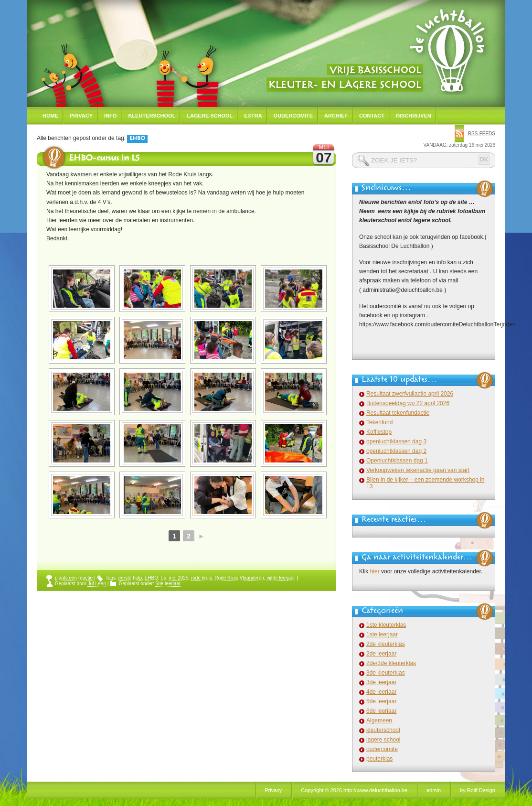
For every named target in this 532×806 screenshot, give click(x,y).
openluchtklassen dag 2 (396, 451)
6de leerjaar (381, 711)
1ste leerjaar (382, 634)
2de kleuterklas (386, 644)
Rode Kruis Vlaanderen (239, 578)
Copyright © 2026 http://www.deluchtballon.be (354, 790)
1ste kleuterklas (386, 625)
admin (434, 790)
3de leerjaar (381, 682)
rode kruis (202, 578)
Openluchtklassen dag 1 (397, 461)
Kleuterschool (152, 116)
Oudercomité (293, 116)
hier (375, 571)
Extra (253, 116)
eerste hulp (130, 578)
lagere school (383, 740)
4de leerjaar (381, 692)
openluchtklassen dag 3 (396, 441)
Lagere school (210, 116)
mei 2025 (178, 578)
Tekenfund (379, 422)
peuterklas (379, 759)
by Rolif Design (478, 790)
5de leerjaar (168, 584)
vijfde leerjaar (281, 578)
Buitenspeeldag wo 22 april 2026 (408, 403)
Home (50, 116)
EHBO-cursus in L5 (104, 159)
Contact (372, 116)
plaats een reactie (74, 578)
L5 (164, 578)
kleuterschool (383, 730)
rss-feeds (482, 134)
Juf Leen (96, 584)
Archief (336, 116)
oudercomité (382, 749)
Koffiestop (379, 432)
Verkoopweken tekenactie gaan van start (418, 470)
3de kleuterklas (386, 673)
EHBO (151, 578)
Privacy (81, 116)
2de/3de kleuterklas (391, 663)
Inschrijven (414, 116)
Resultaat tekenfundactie (398, 413)
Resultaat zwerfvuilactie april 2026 (410, 394)
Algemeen (379, 720)
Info (110, 116)
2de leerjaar (381, 654)
